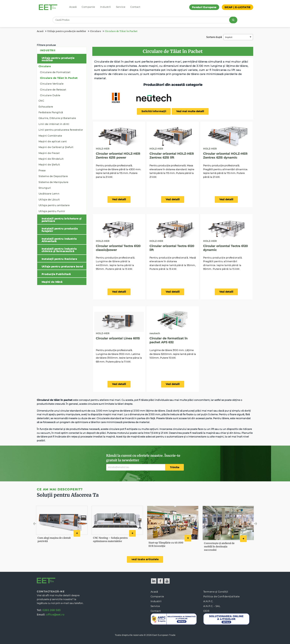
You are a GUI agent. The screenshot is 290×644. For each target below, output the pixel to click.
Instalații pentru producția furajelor (60, 230)
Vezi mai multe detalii (190, 111)
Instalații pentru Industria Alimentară (59, 240)
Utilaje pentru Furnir (52, 211)
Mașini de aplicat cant (53, 141)
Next (250, 525)
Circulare (96, 31)
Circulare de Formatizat (55, 72)
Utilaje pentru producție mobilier (67, 31)
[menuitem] (62, 166)
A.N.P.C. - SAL (212, 606)
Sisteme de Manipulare (53, 182)
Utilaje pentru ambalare (54, 205)
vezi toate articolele (145, 559)
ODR (206, 611)
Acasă (73, 7)
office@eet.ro (55, 615)
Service (121, 7)
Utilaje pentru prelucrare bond (62, 266)
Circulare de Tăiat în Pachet (121, 31)
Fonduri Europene (204, 7)
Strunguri (45, 188)
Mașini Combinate (50, 136)
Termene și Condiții (216, 592)
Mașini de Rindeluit (51, 159)
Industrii (106, 7)
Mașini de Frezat (49, 153)
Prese (42, 170)
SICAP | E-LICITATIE (237, 7)
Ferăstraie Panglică (51, 112)
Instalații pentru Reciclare (59, 259)
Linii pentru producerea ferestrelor (61, 130)
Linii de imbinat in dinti (54, 124)
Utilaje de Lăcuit (49, 199)
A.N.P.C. (208, 601)
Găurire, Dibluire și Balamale (57, 118)
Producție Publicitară (56, 274)
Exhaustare (46, 107)
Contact (135, 7)
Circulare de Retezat (53, 90)
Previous (43, 525)
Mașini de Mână (52, 282)
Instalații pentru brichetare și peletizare (62, 220)
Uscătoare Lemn (49, 194)
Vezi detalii (119, 199)
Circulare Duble (50, 95)
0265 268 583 (51, 610)
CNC (41, 101)
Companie (88, 7)
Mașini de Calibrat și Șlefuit (56, 147)
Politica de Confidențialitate (221, 596)
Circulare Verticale (52, 84)
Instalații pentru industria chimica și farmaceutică (59, 250)
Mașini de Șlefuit (49, 165)
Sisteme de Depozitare (53, 176)
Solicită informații (154, 111)
